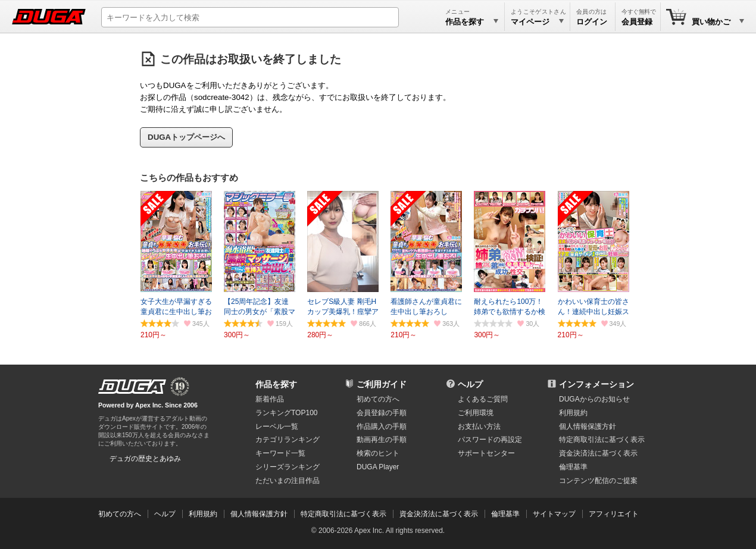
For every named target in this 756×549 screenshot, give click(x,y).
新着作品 (270, 399)
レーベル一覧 (277, 426)
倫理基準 (573, 467)
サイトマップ (554, 514)
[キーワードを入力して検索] (250, 17)
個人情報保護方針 (588, 426)
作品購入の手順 (382, 426)
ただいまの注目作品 (288, 481)
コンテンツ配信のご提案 (598, 481)
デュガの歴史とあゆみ (145, 459)
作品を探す (276, 384)
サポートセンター (486, 453)
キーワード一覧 (280, 453)
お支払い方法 (479, 426)
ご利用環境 (476, 413)
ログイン (592, 22)
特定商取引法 (602, 440)
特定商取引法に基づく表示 (343, 514)
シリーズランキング (288, 467)
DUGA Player (378, 467)
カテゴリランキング (288, 440)
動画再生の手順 (382, 440)
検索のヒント (378, 453)
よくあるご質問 (483, 399)
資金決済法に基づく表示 (439, 514)
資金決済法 (598, 453)
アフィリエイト (614, 514)
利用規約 (573, 413)
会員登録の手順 (382, 413)
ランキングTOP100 (286, 413)
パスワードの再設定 (490, 440)
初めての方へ (378, 399)
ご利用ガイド (382, 384)
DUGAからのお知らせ (594, 399)
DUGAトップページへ (186, 137)
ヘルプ (470, 384)
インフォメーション (596, 384)
